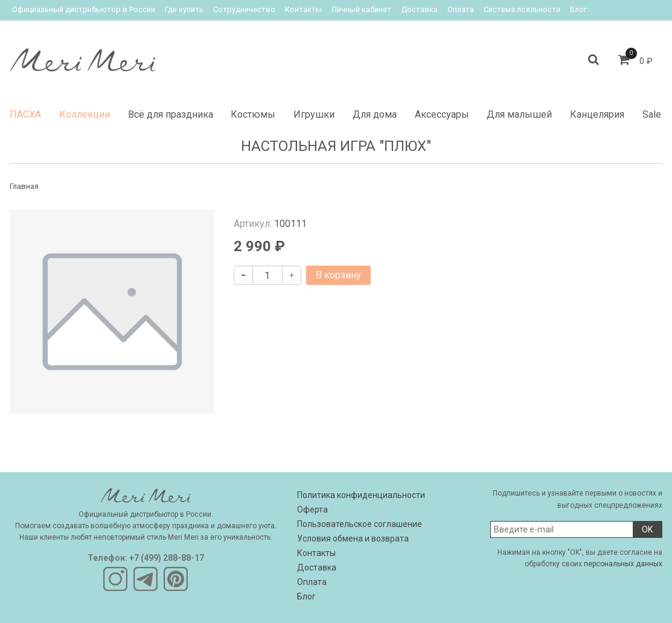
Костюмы (253, 114)
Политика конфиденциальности (361, 495)
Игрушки (314, 114)
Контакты (303, 9)
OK (647, 529)
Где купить (184, 9)
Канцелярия (597, 114)
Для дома (375, 114)
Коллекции (85, 114)
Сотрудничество (244, 9)
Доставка (419, 9)
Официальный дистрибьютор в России (84, 9)
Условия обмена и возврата (353, 538)
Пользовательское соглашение (360, 524)
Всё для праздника (171, 114)
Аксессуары (442, 114)
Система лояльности (522, 9)
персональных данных (623, 564)
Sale (652, 114)
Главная (24, 186)
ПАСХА (25, 114)
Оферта (312, 510)
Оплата (461, 9)
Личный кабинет (361, 9)
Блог (578, 9)
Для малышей (519, 114)
